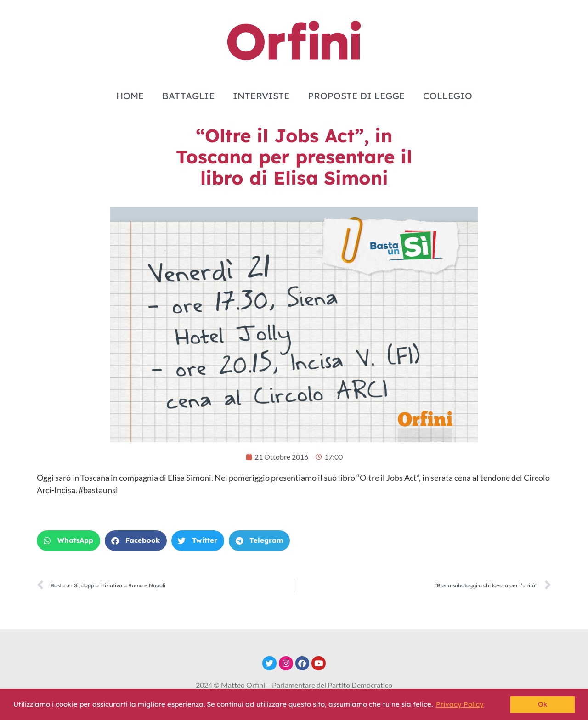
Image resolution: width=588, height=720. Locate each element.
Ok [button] (543, 704)
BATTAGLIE (188, 96)
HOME (130, 96)
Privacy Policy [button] (460, 704)
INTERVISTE (261, 96)
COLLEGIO (448, 96)
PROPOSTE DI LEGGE (356, 96)
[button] (68, 541)
